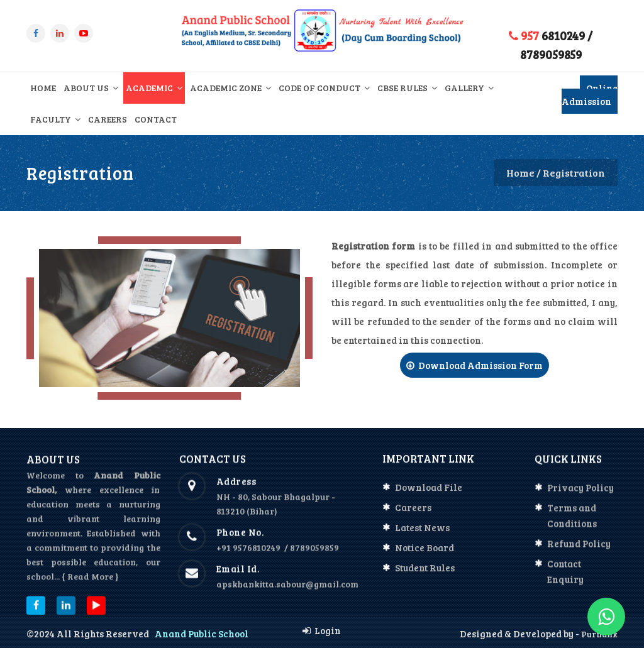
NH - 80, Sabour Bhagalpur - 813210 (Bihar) (276, 512)
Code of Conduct (324, 88)
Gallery (469, 88)
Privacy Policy (580, 496)
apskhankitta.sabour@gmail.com (287, 592)
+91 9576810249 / (253, 556)
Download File (429, 495)
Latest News (422, 535)
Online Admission (590, 95)
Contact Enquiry (565, 580)
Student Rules (425, 576)
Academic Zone (230, 88)
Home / (524, 173)
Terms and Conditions (572, 524)
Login (322, 630)
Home (43, 88)
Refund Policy (579, 552)
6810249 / (551, 36)
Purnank (598, 634)
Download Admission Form (475, 365)
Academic (154, 88)
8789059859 (551, 54)
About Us (91, 88)
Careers (108, 119)
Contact (156, 119)
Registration (574, 173)
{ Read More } (90, 586)
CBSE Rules (407, 88)
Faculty (55, 119)
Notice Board (425, 556)
